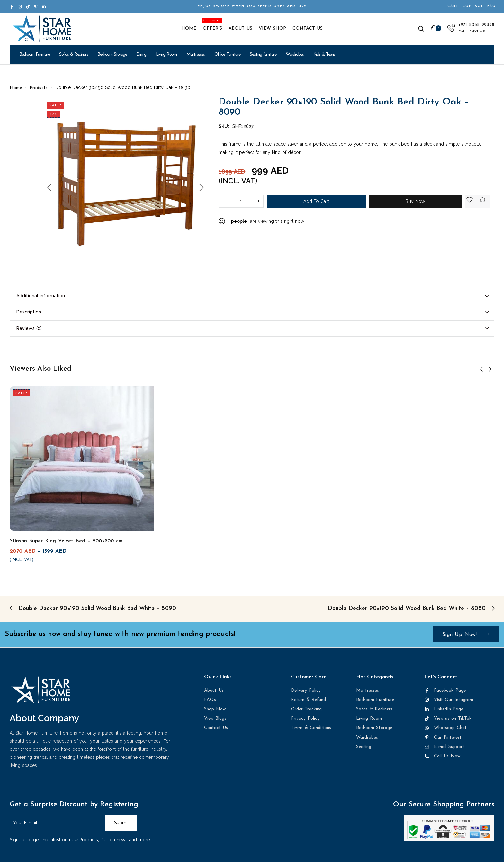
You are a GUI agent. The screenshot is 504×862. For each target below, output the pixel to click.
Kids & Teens (324, 54)
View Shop (272, 29)
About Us (240, 29)
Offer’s (212, 29)
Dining (141, 54)
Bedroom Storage (112, 54)
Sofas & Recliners (73, 54)
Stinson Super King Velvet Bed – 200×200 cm (66, 541)
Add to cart (316, 201)
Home (189, 29)
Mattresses (196, 54)
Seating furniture (263, 54)
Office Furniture (227, 54)
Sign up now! (466, 635)
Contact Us (308, 29)
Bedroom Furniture (34, 54)
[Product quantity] (241, 201)
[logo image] (42, 28)
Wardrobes (295, 54)
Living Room (166, 54)
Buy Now (415, 201)
